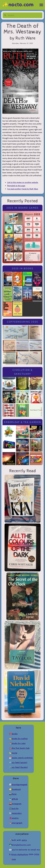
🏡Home (13, 753)
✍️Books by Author (18, 739)
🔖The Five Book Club (19, 748)
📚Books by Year (17, 743)
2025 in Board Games (22, 208)
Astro (24, 840)
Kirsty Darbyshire (20, 855)
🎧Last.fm (14, 809)
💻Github (13, 799)
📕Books (13, 734)
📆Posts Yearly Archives (21, 758)
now (14, 859)
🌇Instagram (15, 804)
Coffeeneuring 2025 (22, 322)
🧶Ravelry (14, 818)
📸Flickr (13, 794)
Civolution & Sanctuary (22, 372)
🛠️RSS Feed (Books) (18, 767)
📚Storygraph (16, 823)
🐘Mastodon (15, 813)
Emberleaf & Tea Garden (22, 422)
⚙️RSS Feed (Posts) (18, 763)
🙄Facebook (15, 789)
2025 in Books (22, 269)
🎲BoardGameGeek (18, 785)
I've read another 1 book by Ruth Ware (23, 189)
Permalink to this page (16, 186)
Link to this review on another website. (23, 182)
